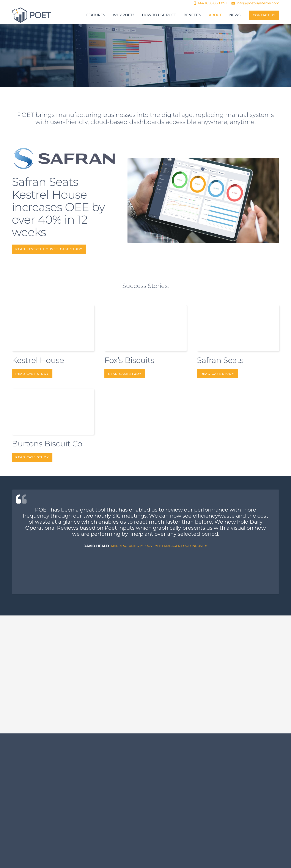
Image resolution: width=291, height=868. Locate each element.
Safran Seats (220, 360)
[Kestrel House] (203, 201)
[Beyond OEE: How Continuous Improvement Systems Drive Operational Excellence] (145, 711)
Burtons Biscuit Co (47, 444)
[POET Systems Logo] (31, 15)
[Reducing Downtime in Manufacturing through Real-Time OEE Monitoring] (236, 711)
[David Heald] (146, 542)
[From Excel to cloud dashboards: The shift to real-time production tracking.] (55, 711)
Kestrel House (38, 360)
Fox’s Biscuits (129, 360)
